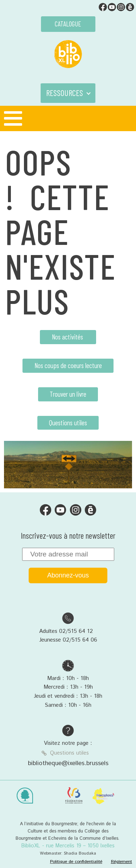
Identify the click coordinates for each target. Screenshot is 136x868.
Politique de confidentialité (76, 862)
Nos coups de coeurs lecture (68, 365)
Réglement (121, 862)
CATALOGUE (68, 24)
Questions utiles (68, 423)
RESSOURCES (65, 93)
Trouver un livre (68, 394)
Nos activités (68, 337)
